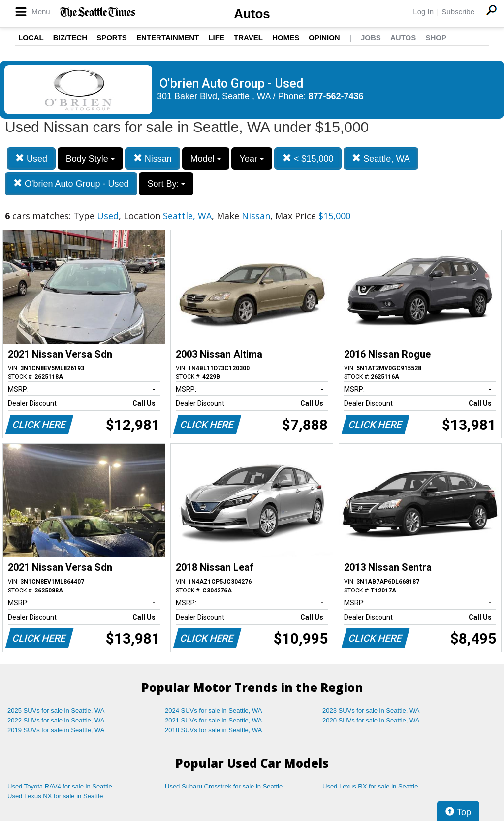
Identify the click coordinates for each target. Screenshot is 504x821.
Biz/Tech (70, 38)
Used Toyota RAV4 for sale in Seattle (60, 786)
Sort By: (166, 184)
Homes (286, 38)
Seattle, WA (381, 158)
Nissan (153, 158)
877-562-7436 (336, 96)
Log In (423, 12)
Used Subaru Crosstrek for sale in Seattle (224, 786)
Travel (248, 38)
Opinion (324, 38)
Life (216, 38)
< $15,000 (308, 158)
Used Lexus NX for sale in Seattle (55, 796)
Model (206, 159)
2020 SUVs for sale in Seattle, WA (371, 720)
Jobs (371, 38)
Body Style (90, 159)
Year (252, 159)
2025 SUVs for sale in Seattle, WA (56, 710)
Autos (252, 14)
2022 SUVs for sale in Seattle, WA (56, 720)
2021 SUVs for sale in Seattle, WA (214, 720)
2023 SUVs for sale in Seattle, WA (371, 710)
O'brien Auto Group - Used (71, 183)
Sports (112, 38)
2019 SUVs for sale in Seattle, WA (56, 730)
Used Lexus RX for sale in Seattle (370, 786)
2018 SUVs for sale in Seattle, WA (214, 730)
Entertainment (168, 38)
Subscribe (458, 12)
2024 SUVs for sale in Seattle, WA (214, 710)
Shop (436, 38)
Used (31, 158)
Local (31, 38)
